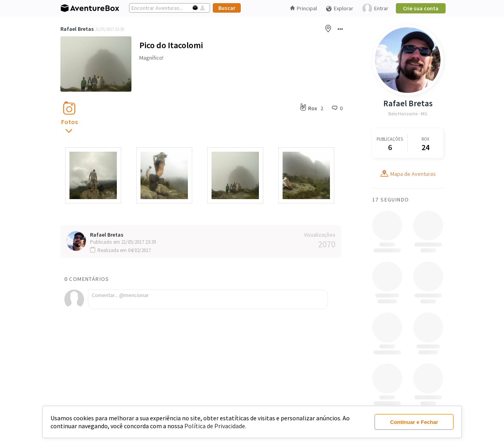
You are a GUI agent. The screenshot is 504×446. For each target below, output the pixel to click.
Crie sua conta (421, 8)
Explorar (339, 8)
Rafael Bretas (77, 29)
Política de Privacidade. (215, 426)
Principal (304, 8)
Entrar (375, 8)
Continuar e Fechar (414, 422)
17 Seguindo (391, 199)
